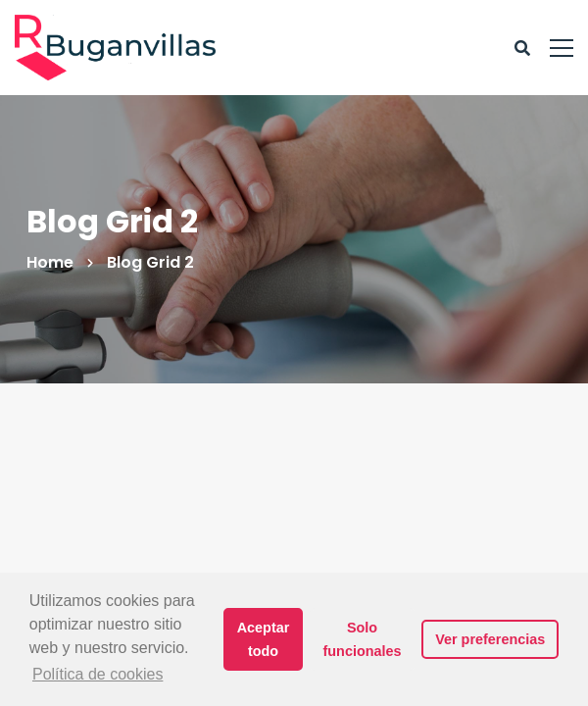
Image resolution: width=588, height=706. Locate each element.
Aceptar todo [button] (264, 639)
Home (50, 262)
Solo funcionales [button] (363, 639)
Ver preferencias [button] (490, 639)
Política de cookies (98, 674)
